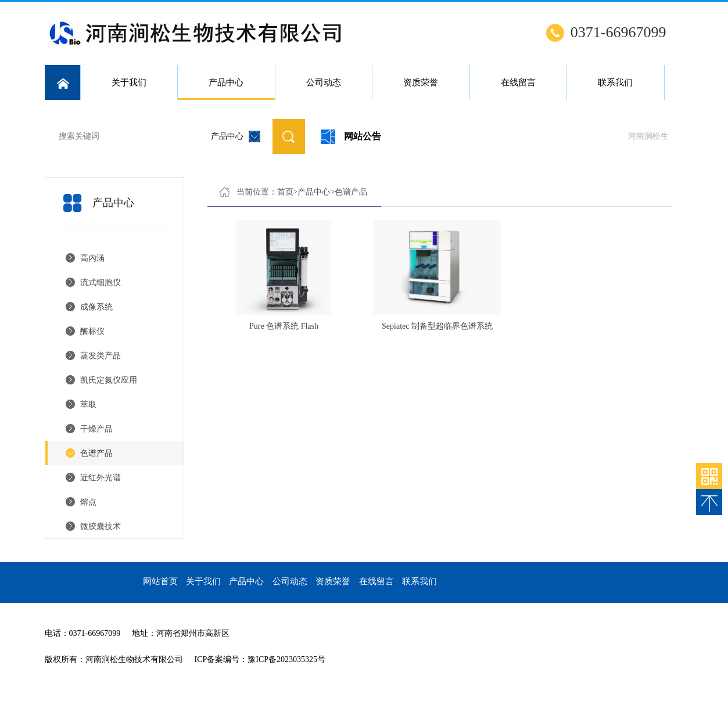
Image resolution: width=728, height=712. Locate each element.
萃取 (88, 404)
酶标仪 (92, 331)
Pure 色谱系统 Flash (284, 326)
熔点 (88, 502)
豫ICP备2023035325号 (286, 659)
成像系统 (96, 307)
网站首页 (160, 581)
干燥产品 (96, 429)
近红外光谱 (101, 478)
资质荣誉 (421, 82)
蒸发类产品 (101, 356)
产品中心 (226, 89)
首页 (285, 192)
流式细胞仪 (101, 283)
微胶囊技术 (101, 526)
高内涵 (92, 258)
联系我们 (615, 82)
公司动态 (324, 82)
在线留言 (518, 82)
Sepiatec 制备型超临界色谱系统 (437, 326)
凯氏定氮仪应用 (109, 380)
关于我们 (129, 82)
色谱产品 (96, 453)
